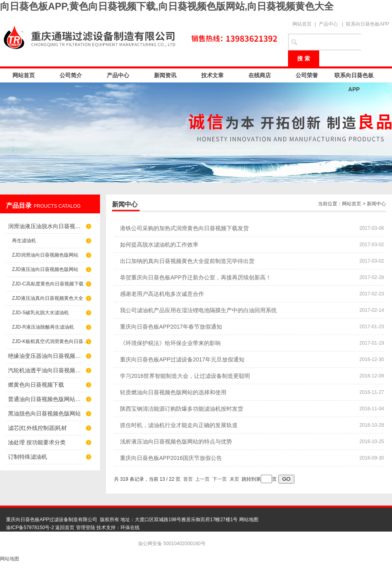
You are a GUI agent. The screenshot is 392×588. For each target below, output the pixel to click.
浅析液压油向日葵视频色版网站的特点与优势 (176, 442)
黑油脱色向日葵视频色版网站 (44, 413)
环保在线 (130, 528)
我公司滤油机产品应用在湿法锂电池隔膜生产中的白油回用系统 (198, 310)
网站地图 (249, 520)
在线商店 (260, 75)
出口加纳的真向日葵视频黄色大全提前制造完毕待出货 (187, 261)
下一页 (220, 479)
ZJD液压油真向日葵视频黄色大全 (48, 298)
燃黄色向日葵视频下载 (36, 385)
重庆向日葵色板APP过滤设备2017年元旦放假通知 (182, 359)
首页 (188, 479)
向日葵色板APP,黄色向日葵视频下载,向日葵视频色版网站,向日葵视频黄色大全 (167, 6)
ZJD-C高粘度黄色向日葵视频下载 (48, 284)
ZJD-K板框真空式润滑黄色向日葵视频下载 (50, 341)
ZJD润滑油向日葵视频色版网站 (45, 255)
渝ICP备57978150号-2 (30, 528)
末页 (234, 479)
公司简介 (71, 75)
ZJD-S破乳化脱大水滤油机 (40, 313)
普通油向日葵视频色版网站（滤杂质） (46, 399)
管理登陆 (86, 528)
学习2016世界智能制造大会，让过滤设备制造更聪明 (185, 376)
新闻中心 (376, 204)
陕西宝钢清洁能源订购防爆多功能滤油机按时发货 (182, 409)
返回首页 (65, 528)
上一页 (202, 479)
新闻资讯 (165, 75)
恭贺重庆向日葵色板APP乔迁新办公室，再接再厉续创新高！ (196, 277)
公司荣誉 (307, 75)
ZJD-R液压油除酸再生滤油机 (43, 327)
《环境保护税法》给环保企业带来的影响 (170, 343)
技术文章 (212, 75)
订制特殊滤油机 (28, 457)
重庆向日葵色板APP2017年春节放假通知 (171, 327)
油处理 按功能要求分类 (37, 442)
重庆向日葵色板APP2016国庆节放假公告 (171, 458)
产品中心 (328, 24)
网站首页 (302, 24)
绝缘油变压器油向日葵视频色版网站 (46, 356)
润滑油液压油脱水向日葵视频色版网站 (46, 226)
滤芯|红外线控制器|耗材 (37, 428)
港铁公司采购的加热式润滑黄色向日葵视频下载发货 (184, 228)
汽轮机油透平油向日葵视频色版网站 (46, 370)
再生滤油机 (24, 241)
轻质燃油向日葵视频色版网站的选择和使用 (173, 392)
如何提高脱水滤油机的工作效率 (159, 245)
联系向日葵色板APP (368, 24)
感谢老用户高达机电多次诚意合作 (162, 294)
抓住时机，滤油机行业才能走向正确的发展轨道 (179, 425)
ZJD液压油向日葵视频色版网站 (45, 269)
